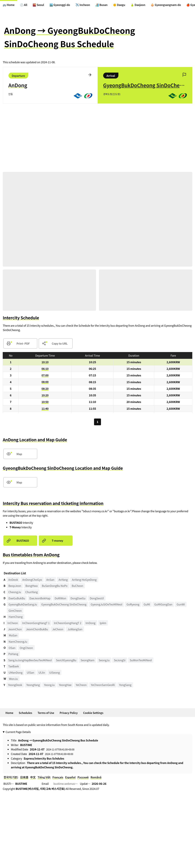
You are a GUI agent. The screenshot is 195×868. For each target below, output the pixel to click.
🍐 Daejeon (138, 5)
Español (70, 777)
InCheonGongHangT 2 (67, 623)
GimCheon (15, 611)
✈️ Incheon (83, 5)
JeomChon (15, 629)
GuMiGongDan (163, 604)
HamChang (16, 617)
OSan (12, 648)
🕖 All (24, 5)
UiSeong (54, 673)
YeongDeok (15, 685)
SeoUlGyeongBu (66, 660)
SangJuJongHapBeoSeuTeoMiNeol (30, 660)
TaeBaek (14, 666)
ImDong (91, 623)
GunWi (181, 604)
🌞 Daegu (119, 5)
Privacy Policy (69, 713)
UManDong (16, 673)
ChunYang (31, 592)
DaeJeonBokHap (40, 598)
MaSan (13, 635)
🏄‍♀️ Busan (101, 5)
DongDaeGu (78, 598)
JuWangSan (75, 629)
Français (58, 777)
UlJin (42, 673)
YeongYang (33, 685)
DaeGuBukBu (17, 598)
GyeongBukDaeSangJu (23, 604)
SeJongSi (120, 660)
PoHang (13, 654)
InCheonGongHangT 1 (36, 623)
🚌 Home (9, 5)
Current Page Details (18, 732)
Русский (83, 777)
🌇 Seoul (38, 5)
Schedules (25, 713)
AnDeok (13, 580)
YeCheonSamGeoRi (103, 685)
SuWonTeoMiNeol (141, 660)
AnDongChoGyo (32, 580)
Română (96, 777)
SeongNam (87, 660)
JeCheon (58, 629)
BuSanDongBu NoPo (55, 586)
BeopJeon (15, 586)
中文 (33, 777)
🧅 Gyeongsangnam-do (166, 5)
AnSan (50, 580)
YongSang (125, 685)
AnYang (63, 580)
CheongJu (15, 592)
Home (9, 713)
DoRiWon (60, 598)
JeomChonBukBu (37, 629)
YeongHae (65, 685)
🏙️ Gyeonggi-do (60, 5)
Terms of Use (46, 713)
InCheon (13, 623)
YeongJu (49, 685)
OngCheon (26, 648)
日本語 (24, 777)
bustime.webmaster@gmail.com (74, 784)
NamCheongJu (18, 641)
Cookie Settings (93, 713)
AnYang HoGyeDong (84, 580)
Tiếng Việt (44, 777)
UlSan (30, 673)
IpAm (103, 623)
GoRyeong (133, 604)
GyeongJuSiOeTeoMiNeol (106, 604)
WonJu (13, 679)
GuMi (147, 604)
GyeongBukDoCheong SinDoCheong (64, 604)
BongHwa (31, 586)
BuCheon (77, 586)
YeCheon (81, 685)
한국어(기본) (11, 777)
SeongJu (104, 660)
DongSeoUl (97, 598)
